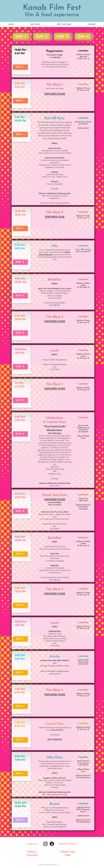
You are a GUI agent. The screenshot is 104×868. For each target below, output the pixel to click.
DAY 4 (83, 36)
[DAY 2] (20, 262)
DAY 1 (21, 36)
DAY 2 (42, 36)
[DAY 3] (20, 554)
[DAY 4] (20, 820)
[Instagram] (45, 844)
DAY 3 (62, 36)
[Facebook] (52, 844)
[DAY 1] (20, 67)
